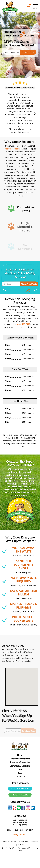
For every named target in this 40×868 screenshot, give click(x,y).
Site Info (21, 844)
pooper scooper (12, 149)
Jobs (20, 773)
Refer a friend (20, 795)
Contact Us (20, 777)
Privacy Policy (23, 842)
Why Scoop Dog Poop (20, 759)
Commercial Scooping (20, 766)
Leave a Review (20, 789)
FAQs (20, 770)
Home (20, 755)
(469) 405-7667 (20, 835)
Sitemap (34, 842)
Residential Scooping (20, 762)
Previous (18, 114)
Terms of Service (9, 842)
